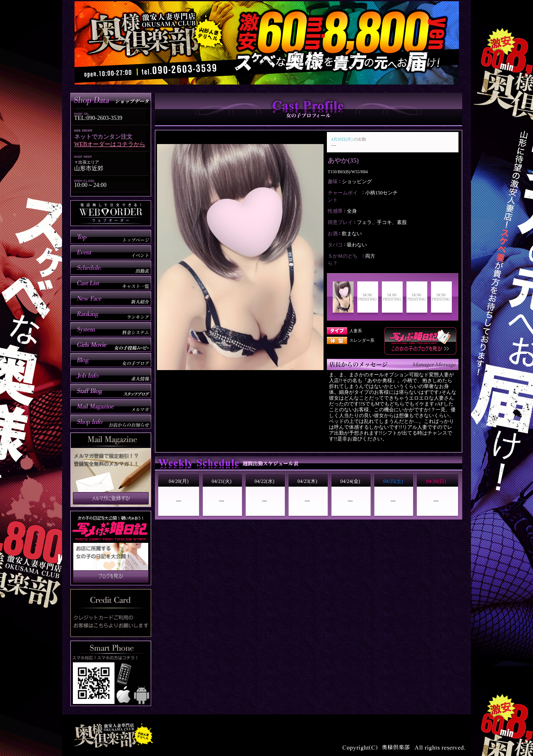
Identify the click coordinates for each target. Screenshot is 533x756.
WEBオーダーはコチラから (110, 144)
